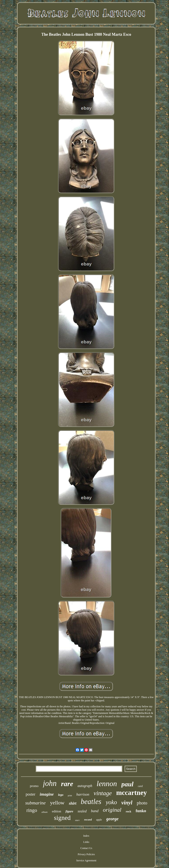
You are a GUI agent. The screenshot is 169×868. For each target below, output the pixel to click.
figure (69, 811)
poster (31, 794)
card (140, 786)
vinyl (127, 803)
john (50, 783)
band (95, 811)
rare (67, 784)
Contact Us (86, 848)
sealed (82, 811)
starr (77, 820)
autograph (85, 786)
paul (128, 784)
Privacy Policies (86, 854)
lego (61, 795)
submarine (36, 803)
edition (57, 811)
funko (141, 811)
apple (99, 820)
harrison (83, 794)
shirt (73, 803)
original (112, 810)
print (70, 796)
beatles (91, 802)
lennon (107, 784)
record (88, 820)
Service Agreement (86, 860)
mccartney (131, 793)
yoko (111, 802)
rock (128, 811)
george (112, 819)
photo (142, 803)
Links (86, 842)
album (45, 812)
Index (86, 836)
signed (62, 818)
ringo (32, 810)
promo (34, 786)
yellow (57, 803)
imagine (47, 794)
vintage (103, 793)
